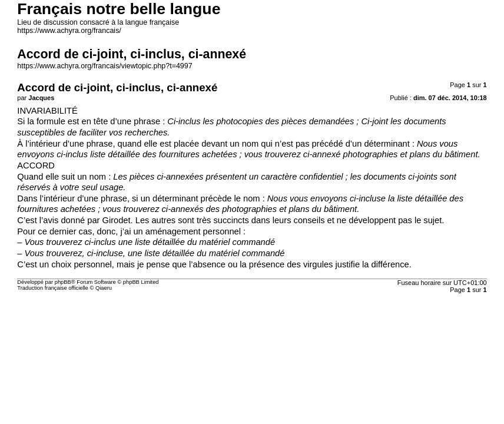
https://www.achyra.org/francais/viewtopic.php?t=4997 (105, 66)
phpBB (63, 282)
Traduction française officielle (53, 288)
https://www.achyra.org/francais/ (69, 31)
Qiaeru (104, 288)
